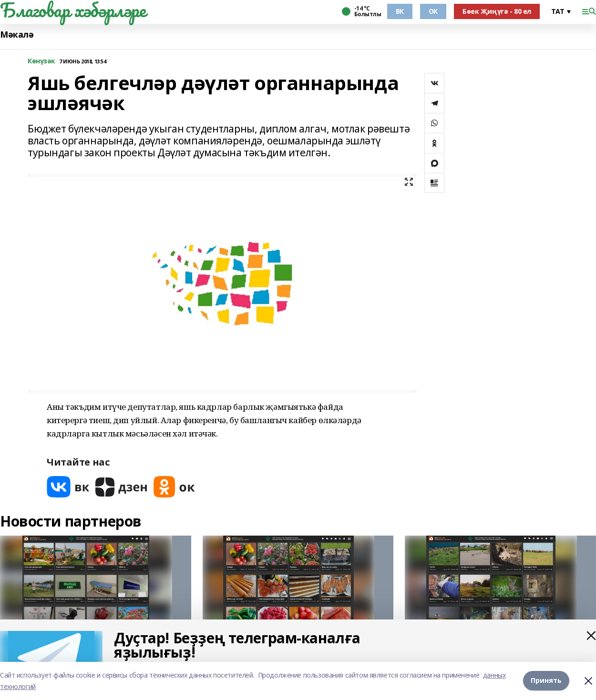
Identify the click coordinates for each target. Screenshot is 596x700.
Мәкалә (17, 35)
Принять (546, 681)
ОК (433, 11)
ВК (400, 11)
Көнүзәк (41, 61)
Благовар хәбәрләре (73, 10)
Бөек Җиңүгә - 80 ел (497, 11)
